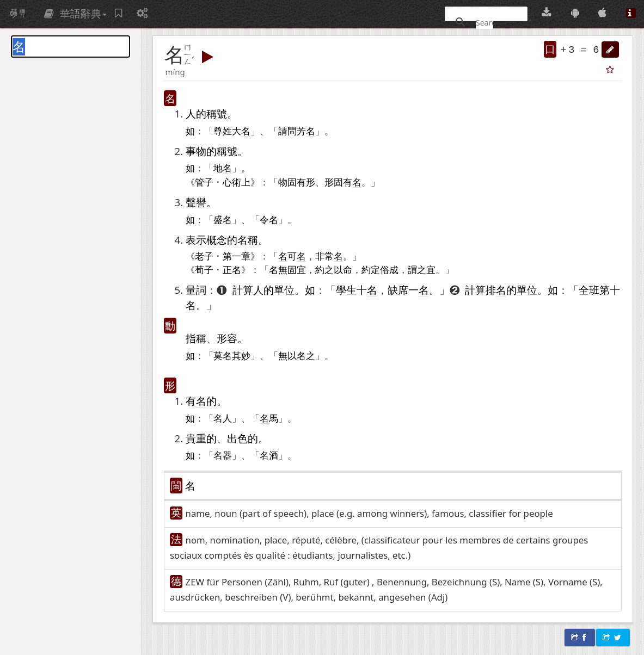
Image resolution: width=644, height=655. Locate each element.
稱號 (217, 113)
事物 (196, 151)
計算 (243, 290)
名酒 (269, 455)
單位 (284, 290)
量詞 (196, 290)
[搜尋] (484, 22)
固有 (297, 182)
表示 (196, 240)
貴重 (196, 438)
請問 (287, 131)
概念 (217, 240)
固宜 (297, 269)
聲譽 (196, 202)
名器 (223, 455)
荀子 (204, 269)
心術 (232, 182)
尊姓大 (232, 131)
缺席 (398, 290)
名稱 (248, 240)
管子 (204, 182)
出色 (237, 438)
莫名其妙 (232, 355)
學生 (346, 290)
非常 (324, 256)
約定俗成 (380, 269)
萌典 (18, 14)
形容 (227, 338)
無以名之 (297, 355)
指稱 (196, 338)
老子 (204, 256)
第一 (232, 256)
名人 (223, 418)
